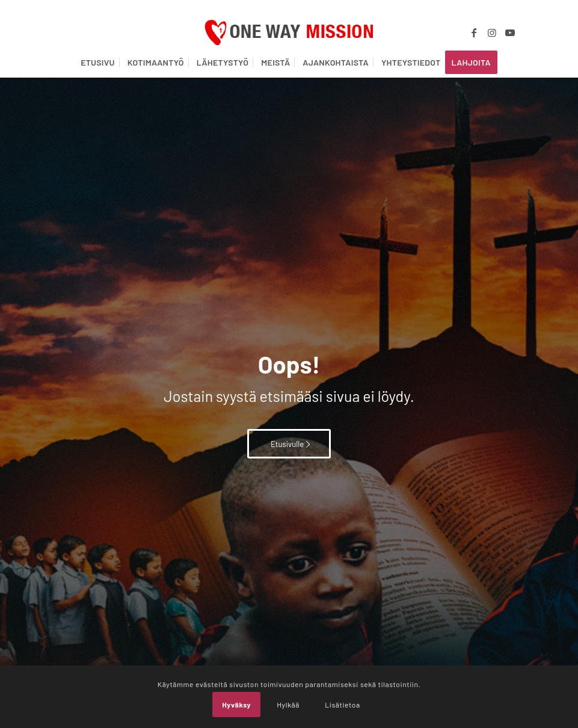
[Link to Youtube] (510, 32)
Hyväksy (236, 705)
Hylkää (288, 705)
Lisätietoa (342, 705)
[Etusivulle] (289, 444)
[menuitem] (98, 63)
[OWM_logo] (289, 32)
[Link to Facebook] (474, 32)
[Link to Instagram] (492, 32)
